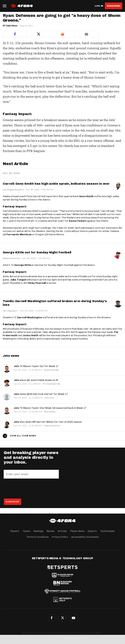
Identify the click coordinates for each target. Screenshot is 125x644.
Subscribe (114, 6)
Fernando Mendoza (19, 234)
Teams (26, 531)
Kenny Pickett (78, 221)
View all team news (23, 436)
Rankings (38, 531)
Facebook (52, 618)
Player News (77, 531)
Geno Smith (86, 196)
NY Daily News (10, 26)
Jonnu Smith (31, 335)
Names (51, 531)
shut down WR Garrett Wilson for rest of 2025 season (48, 422)
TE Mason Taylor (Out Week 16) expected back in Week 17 (50, 408)
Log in (99, 6)
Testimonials (107, 531)
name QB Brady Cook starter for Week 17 (41, 394)
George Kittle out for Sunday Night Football (37, 252)
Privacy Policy (60, 537)
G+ (73, 618)
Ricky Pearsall (37, 283)
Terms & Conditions (37, 537)
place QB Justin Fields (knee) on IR (36, 380)
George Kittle (23, 265)
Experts (92, 531)
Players (15, 531)
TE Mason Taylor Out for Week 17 (36, 366)
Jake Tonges (18, 280)
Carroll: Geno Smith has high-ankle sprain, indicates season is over (56, 184)
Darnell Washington (30, 317)
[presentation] (31, 488)
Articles (62, 531)
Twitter (62, 618)
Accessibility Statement (85, 537)
